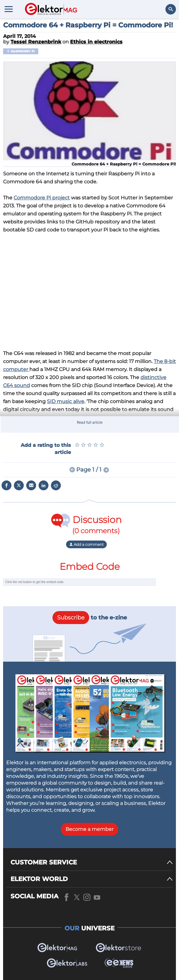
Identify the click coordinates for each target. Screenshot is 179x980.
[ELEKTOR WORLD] (92, 879)
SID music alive (66, 401)
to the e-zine (90, 618)
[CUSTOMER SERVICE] (92, 862)
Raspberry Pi (21, 51)
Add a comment (86, 544)
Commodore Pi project (42, 198)
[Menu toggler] (9, 9)
